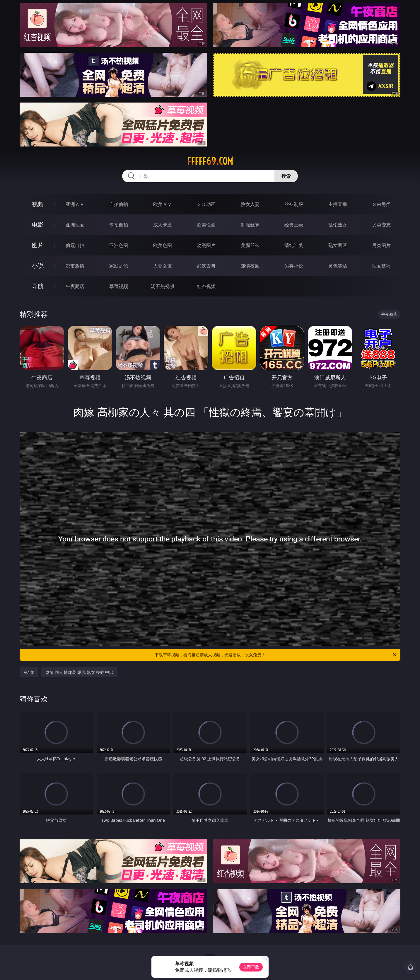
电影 (38, 225)
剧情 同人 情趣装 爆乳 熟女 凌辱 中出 (79, 672)
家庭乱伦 (119, 266)
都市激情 (75, 266)
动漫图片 (206, 245)
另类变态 (381, 225)
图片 (38, 245)
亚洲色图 (119, 245)
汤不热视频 (163, 286)
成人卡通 (163, 225)
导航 (38, 286)
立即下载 (251, 967)
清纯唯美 (294, 245)
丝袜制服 (294, 204)
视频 (38, 204)
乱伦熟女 (338, 225)
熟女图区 (338, 245)
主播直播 (338, 204)
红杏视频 (206, 286)
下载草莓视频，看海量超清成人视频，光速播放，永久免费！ (276, 655)
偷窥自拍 (75, 245)
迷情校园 (250, 266)
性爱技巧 (381, 266)
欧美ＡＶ (163, 204)
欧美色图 (163, 245)
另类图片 (381, 245)
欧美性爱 (206, 225)
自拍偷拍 (119, 204)
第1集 (29, 672)
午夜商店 (75, 286)
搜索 (286, 176)
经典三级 (294, 225)
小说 (38, 266)
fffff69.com (210, 161)
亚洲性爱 (75, 225)
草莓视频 (119, 286)
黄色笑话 (338, 266)
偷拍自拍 (119, 225)
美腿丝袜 (250, 245)
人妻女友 (163, 266)
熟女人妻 (250, 204)
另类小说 (294, 266)
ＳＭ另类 (381, 204)
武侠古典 (206, 266)
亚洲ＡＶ (75, 204)
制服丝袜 (250, 225)
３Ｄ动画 (206, 204)
